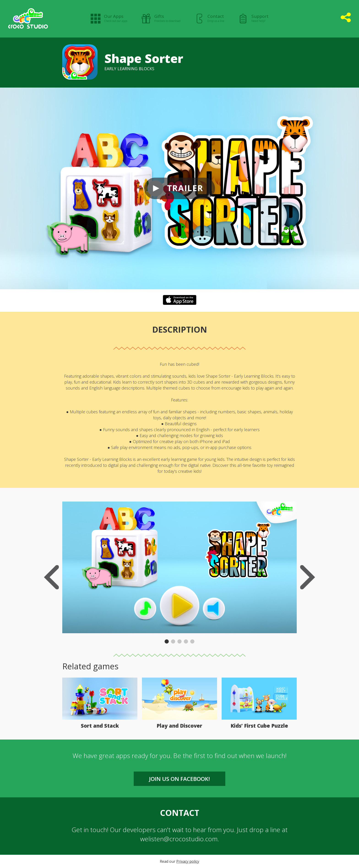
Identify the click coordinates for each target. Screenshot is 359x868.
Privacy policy (188, 861)
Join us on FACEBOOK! (179, 779)
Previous (51, 577)
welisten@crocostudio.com (179, 839)
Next (308, 577)
